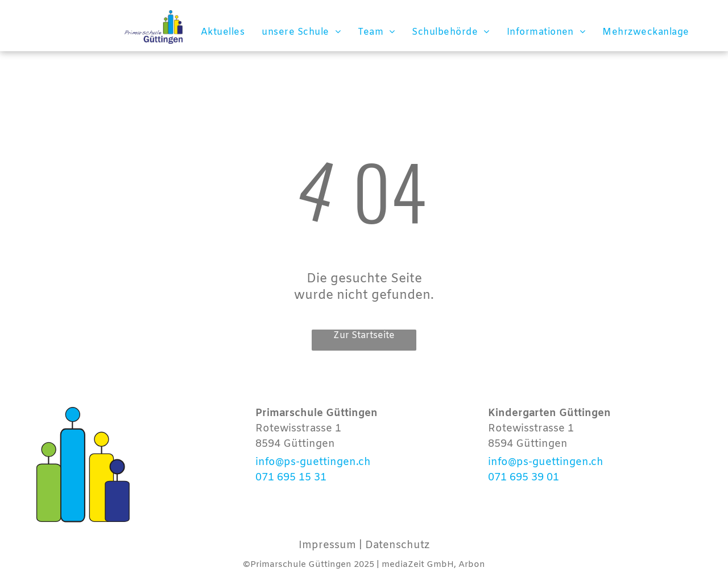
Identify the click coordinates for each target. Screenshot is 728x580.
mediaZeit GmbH (418, 565)
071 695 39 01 (524, 478)
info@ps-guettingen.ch (313, 462)
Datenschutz (397, 545)
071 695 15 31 (291, 478)
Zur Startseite (364, 336)
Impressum (327, 545)
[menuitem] (223, 32)
